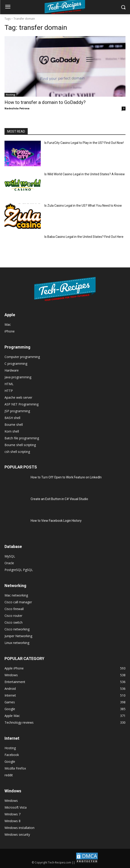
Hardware (12, 370)
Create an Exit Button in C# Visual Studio (59, 499)
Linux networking (17, 643)
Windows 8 (13, 821)
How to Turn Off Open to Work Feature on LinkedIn (66, 477)
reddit (9, 775)
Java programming (18, 377)
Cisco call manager (18, 602)
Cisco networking (17, 629)
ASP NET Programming (22, 404)
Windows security (17, 834)
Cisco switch (14, 622)
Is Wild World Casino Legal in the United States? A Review (85, 174)
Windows (11, 801)
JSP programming (17, 411)
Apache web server (18, 397)
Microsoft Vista (16, 807)
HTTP (9, 391)
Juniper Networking (18, 636)
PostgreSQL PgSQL (19, 570)
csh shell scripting (17, 452)
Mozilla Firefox (15, 768)
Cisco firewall (14, 609)
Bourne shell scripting (20, 445)
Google (10, 762)
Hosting (10, 95)
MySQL (10, 556)
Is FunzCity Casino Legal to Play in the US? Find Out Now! (84, 143)
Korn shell (12, 431)
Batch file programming (22, 438)
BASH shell (12, 418)
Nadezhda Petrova (17, 108)
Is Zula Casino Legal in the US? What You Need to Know (83, 206)
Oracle (9, 563)
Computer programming (22, 357)
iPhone (10, 331)
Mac (8, 324)
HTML (9, 384)
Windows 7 (13, 814)
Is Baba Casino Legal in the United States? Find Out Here (84, 237)
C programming (16, 364)
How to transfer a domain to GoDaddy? (45, 102)
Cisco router (13, 616)
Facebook (12, 755)
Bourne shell (14, 425)
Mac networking (16, 595)
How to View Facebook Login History (56, 521)
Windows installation (19, 828)
